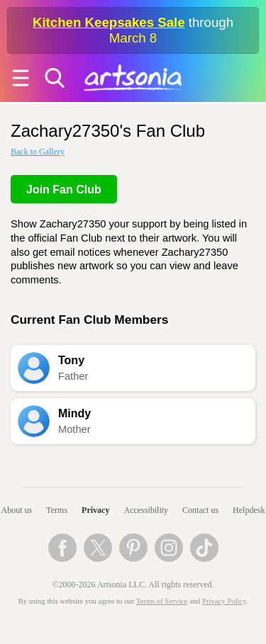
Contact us (200, 510)
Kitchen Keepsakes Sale (109, 22)
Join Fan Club (64, 190)
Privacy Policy (224, 601)
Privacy (95, 510)
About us (17, 510)
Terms (57, 510)
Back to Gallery (38, 152)
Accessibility (146, 510)
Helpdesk (249, 510)
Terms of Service (162, 601)
